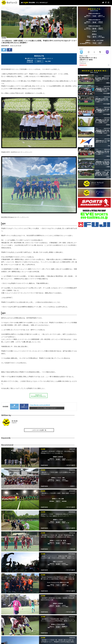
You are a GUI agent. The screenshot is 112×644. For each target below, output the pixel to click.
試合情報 (26, 3)
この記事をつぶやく (14, 406)
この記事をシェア (24, 406)
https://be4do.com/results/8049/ (40, 405)
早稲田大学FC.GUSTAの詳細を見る (39, 396)
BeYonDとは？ (44, 3)
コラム (37, 3)
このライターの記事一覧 (39, 430)
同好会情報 (32, 3)
